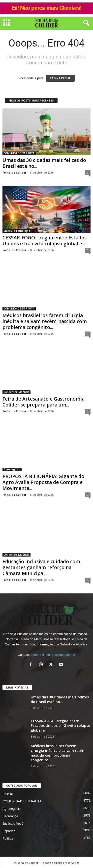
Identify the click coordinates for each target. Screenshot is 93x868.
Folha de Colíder (14, 172)
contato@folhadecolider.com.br (53, 655)
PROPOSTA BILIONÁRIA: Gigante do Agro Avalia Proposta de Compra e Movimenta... (43, 482)
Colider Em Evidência (16, 392)
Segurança (10, 816)
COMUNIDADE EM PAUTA (19, 153)
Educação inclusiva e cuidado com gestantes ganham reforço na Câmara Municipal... (41, 567)
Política (8, 838)
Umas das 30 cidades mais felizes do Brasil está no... (44, 163)
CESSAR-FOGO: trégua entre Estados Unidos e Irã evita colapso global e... (45, 241)
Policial (8, 794)
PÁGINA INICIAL (60, 78)
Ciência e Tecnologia (17, 231)
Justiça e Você (13, 823)
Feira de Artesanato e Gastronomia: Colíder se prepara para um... (44, 402)
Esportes (9, 831)
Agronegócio (12, 469)
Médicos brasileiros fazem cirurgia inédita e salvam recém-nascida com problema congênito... (45, 321)
